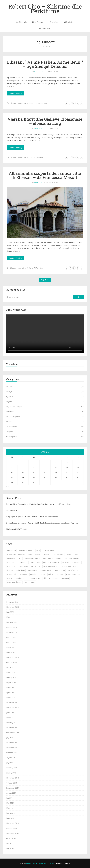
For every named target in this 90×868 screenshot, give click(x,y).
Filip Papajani (38, 22)
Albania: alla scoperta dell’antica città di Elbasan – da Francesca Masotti (45, 175)
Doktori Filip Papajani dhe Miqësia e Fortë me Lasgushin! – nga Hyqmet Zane (38, 504)
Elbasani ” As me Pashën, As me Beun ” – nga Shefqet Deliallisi (45, 64)
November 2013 (12, 823)
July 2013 (10, 843)
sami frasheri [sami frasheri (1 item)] (20, 578)
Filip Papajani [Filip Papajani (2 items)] (59, 554)
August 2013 (11, 838)
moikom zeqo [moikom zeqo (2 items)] (59, 570)
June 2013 (10, 848)
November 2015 (12, 748)
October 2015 (12, 753)
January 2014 (11, 818)
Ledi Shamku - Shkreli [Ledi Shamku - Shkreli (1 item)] (68, 566)
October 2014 (12, 783)
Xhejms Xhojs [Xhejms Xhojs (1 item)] (30, 582)
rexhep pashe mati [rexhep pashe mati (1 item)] (73, 574)
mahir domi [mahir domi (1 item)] (20, 570)
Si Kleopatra (12, 510)
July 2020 (10, 667)
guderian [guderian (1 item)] (11, 562)
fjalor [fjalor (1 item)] (76, 554)
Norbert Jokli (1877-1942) (17, 529)
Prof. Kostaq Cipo (40, 103)
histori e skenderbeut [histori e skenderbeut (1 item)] (51, 562)
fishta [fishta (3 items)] (69, 554)
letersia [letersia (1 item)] (10, 570)
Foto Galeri (54, 22)
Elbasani (13, 103)
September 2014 (13, 788)
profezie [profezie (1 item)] (60, 574)
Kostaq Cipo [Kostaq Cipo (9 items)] (23, 566)
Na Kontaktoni (45, 29)
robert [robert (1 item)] (10, 578)
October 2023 (12, 627)
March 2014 (11, 808)
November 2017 (12, 707)
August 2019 (11, 682)
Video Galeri (69, 22)
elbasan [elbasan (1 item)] (38, 554)
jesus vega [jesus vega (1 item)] (11, 566)
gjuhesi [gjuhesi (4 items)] (59, 558)
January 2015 (11, 773)
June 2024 (10, 612)
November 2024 (12, 607)
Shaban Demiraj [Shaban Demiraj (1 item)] (34, 578)
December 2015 (12, 743)
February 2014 (12, 813)
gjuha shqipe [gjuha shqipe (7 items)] (48, 558)
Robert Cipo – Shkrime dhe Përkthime (45, 9)
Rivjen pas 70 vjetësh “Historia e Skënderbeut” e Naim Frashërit (33, 517)
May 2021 (10, 647)
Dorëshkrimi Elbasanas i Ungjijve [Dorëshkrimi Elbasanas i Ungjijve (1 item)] (20, 554)
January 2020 (11, 677)
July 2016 (10, 738)
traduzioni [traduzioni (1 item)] (65, 578)
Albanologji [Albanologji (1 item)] (11, 550)
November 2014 (12, 778)
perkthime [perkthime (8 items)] (34, 574)
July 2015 (10, 763)
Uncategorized (12, 437)
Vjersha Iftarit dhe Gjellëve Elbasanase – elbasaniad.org (45, 121)
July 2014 (10, 798)
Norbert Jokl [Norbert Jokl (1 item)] (12, 574)
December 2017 (12, 702)
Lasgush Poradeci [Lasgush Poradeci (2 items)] (50, 566)
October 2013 (12, 828)
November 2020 (12, 657)
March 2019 (11, 697)
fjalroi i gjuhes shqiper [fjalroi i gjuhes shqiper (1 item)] (32, 558)
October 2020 (12, 662)
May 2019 (10, 687)
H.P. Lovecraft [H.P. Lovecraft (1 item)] (22, 562)
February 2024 (12, 622)
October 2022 (12, 637)
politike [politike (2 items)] (51, 574)
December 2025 (12, 602)
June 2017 (10, 713)
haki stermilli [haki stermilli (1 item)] (36, 562)
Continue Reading (15, 93)
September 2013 (13, 833)
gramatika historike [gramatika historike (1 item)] (72, 558)
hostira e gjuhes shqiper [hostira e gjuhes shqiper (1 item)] (72, 562)
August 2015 (11, 758)
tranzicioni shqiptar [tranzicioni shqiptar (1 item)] (14, 582)
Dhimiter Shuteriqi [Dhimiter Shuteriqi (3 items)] (50, 550)
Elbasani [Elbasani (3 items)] (47, 554)
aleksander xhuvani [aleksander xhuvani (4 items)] (26, 550)
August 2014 (11, 793)
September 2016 (13, 733)
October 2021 (12, 642)
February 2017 (12, 723)
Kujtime (9, 401)
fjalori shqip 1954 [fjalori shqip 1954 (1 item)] (14, 558)
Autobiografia (21, 22)
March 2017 (11, 718)
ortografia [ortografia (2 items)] (23, 574)
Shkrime (9, 422)
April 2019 (10, 692)
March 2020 (11, 672)
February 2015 (12, 768)
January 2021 (11, 652)
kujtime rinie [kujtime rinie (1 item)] (36, 566)
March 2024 (11, 617)
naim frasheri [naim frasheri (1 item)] (73, 570)
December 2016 (12, 728)
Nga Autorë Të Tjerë (25, 103)
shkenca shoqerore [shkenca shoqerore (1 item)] (51, 578)
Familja (9, 391)
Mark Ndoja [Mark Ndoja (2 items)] (32, 570)
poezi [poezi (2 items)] (43, 574)
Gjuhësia (10, 396)
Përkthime (10, 412)
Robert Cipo (39, 71)
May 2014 (10, 803)
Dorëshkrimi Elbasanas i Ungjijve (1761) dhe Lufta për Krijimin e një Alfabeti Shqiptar (42, 523)
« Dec (8, 486)
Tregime (9, 432)
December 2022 (12, 632)
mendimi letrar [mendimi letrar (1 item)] (45, 570)
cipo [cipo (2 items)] (38, 550)
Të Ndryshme (39, 157)
